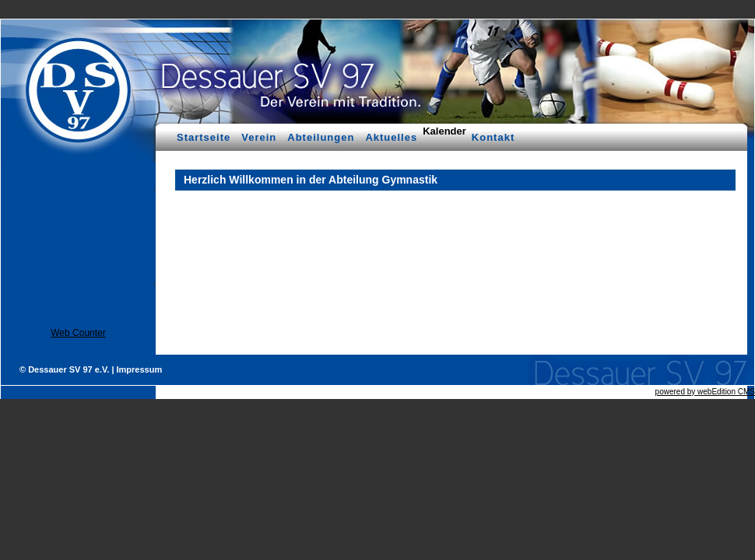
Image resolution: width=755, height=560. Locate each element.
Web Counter (78, 333)
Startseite (204, 137)
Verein (259, 137)
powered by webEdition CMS (705, 392)
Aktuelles (391, 137)
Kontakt (493, 137)
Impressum (140, 369)
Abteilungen (321, 137)
